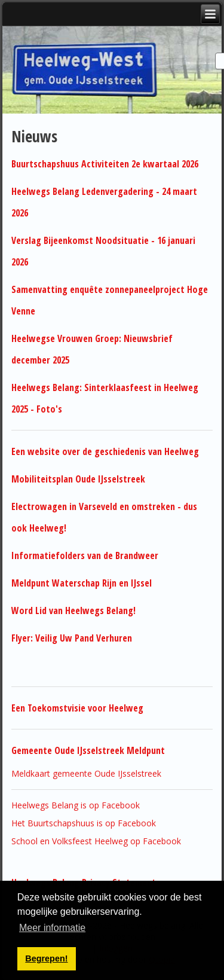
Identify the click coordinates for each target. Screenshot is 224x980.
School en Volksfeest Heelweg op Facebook (96, 841)
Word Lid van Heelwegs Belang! (73, 610)
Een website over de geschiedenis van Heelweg (106, 451)
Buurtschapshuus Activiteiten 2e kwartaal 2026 (105, 164)
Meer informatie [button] (52, 928)
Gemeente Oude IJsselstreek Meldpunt (88, 750)
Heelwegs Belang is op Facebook (76, 805)
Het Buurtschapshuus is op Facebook (84, 823)
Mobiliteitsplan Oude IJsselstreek (78, 479)
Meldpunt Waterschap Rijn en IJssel (82, 583)
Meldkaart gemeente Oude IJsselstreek (86, 773)
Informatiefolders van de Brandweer (85, 555)
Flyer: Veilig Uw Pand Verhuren (72, 638)
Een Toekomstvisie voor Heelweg (77, 708)
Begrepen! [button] (46, 958)
